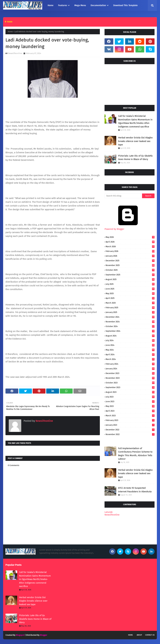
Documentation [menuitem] (98, 5)
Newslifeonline (15, 53)
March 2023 (130, 416)
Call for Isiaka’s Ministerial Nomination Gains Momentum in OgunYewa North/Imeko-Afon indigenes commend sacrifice (135, 121)
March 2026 (130, 246)
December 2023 (130, 373)
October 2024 (130, 326)
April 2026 (130, 242)
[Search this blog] (123, 196)
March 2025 (130, 303)
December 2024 (130, 317)
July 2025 (130, 284)
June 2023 (130, 401)
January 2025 (130, 312)
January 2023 (130, 425)
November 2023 (130, 378)
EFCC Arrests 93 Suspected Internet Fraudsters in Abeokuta (135, 490)
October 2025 (130, 270)
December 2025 (130, 261)
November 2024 (130, 322)
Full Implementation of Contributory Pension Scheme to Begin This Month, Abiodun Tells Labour (135, 454)
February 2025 (130, 308)
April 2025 (130, 298)
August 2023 (130, 392)
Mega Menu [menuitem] (80, 5)
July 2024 (130, 340)
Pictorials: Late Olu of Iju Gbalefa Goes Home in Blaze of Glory (135, 158)
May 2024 (130, 350)
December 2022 (130, 430)
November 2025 (130, 265)
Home (10, 32)
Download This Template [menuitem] (125, 5)
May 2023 (130, 406)
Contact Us (150, 635)
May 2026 (130, 237)
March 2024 (130, 359)
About (139, 635)
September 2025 (130, 275)
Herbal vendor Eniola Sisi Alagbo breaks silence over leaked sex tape (135, 141)
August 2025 (130, 279)
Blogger (44, 635)
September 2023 (130, 387)
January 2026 (130, 256)
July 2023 (130, 397)
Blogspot (20, 635)
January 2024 (130, 369)
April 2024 (130, 354)
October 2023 (130, 383)
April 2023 (130, 411)
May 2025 (130, 293)
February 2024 (130, 364)
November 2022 (130, 434)
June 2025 (130, 289)
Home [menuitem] (51, 5)
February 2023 (130, 420)
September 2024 (130, 331)
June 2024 (130, 345)
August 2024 (130, 336)
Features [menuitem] (63, 5)
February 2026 (130, 251)
